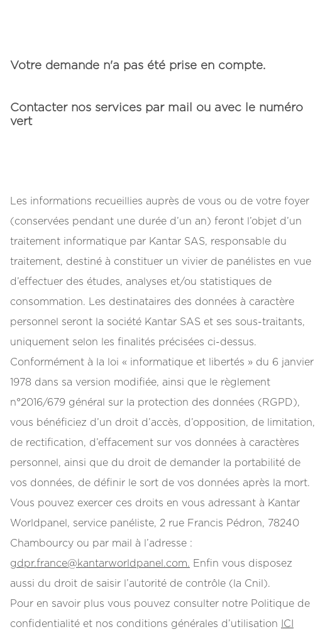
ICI (287, 624)
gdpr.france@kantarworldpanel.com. (100, 563)
